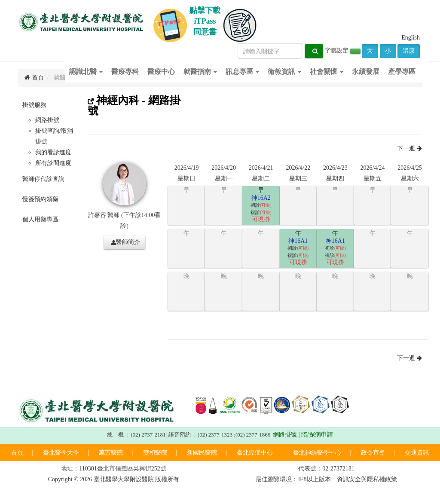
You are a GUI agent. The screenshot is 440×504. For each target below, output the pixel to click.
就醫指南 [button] (200, 72)
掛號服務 (34, 105)
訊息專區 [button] (242, 72)
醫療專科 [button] (125, 72)
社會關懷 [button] (327, 72)
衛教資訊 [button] (284, 72)
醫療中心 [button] (161, 72)
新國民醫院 (202, 453)
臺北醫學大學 (61, 453)
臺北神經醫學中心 (317, 453)
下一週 (409, 148)
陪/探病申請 (317, 435)
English (411, 38)
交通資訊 (417, 453)
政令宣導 (373, 453)
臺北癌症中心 (255, 453)
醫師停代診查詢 (43, 179)
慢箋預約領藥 (40, 199)
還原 (409, 51)
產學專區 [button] (402, 72)
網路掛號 (47, 120)
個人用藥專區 (40, 219)
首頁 (17, 453)
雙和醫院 (155, 453)
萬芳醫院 (111, 453)
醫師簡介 (126, 242)
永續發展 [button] (366, 72)
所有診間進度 (53, 163)
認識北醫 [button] (86, 72)
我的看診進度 (53, 152)
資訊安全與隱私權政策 (367, 479)
